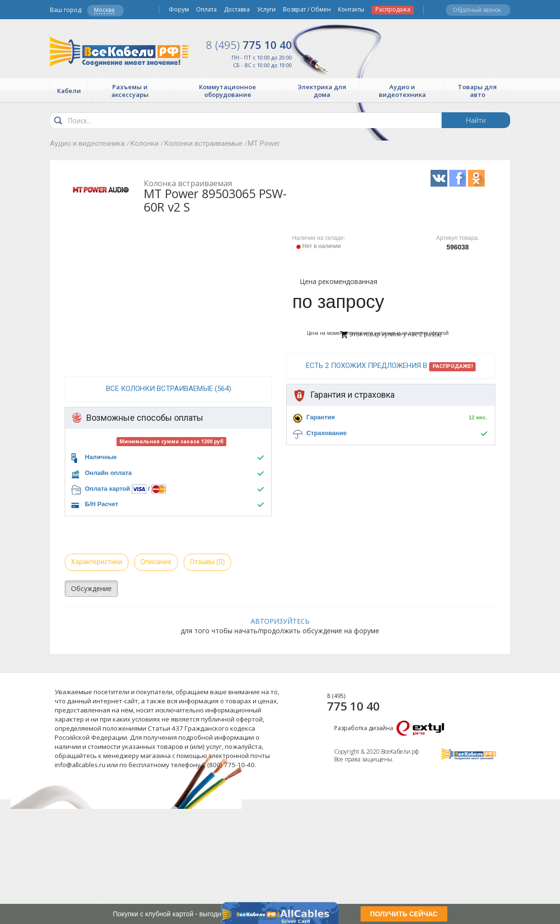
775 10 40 (249, 45)
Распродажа (393, 10)
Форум (179, 10)
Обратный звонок (477, 10)
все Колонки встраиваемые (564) (169, 389)
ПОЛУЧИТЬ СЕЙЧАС (404, 914)
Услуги (266, 10)
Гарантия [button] (321, 417)
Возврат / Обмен (307, 10)
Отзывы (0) (207, 562)
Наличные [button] (101, 457)
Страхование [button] (327, 433)
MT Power (264, 143)
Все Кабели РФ (119, 52)
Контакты (351, 10)
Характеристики (97, 562)
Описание (156, 562)
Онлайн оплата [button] (108, 473)
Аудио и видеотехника (87, 143)
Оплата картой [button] (107, 489)
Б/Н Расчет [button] (102, 504)
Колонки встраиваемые (203, 143)
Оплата (206, 10)
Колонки (144, 143)
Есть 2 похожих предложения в (391, 366)
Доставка (237, 10)
